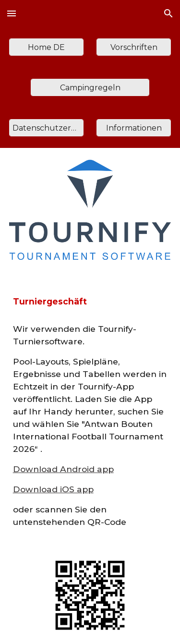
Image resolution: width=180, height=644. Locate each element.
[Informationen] (134, 128)
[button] (12, 13)
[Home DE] (46, 47)
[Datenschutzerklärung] (46, 128)
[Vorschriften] (134, 47)
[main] (90, 302)
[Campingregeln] (90, 88)
